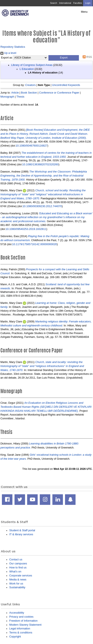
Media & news (18, 579)
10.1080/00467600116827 (31, 146)
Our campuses (18, 563)
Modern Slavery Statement (25, 625)
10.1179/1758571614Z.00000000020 (35, 244)
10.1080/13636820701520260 (41, 164)
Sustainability (17, 587)
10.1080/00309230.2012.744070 (42, 206)
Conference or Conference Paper (59, 93)
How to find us (18, 567)
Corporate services (21, 575)
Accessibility (17, 613)
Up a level (8, 53)
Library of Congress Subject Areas (32, 65)
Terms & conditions (21, 632)
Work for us (16, 584)
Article (15, 93)
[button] (64, 58)
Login (88, 3)
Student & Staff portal (22, 530)
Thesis (20, 97)
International (65, 3)
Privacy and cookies (21, 617)
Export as (7, 58)
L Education (27, 69)
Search (54, 3)
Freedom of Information (23, 621)
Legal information (20, 628)
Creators (31, 85)
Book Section (29, 93)
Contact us (16, 559)
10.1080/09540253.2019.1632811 (26, 229)
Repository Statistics (13, 47)
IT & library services (21, 534)
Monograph (7, 97)
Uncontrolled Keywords (66, 85)
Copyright (15, 637)
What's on (15, 571)
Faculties (78, 3)
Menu (84, 12)
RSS (87, 57)
